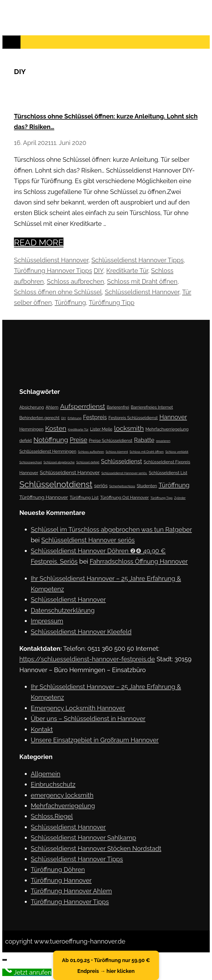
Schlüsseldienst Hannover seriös (88, 540)
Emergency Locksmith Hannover (78, 708)
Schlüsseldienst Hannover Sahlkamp (83, 838)
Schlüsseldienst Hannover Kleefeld (81, 632)
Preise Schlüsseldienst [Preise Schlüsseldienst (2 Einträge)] (111, 440)
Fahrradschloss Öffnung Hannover (139, 561)
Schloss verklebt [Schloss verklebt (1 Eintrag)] (177, 452)
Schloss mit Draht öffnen (142, 281)
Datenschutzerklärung (63, 610)
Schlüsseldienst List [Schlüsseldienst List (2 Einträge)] (168, 473)
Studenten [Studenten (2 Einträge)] (147, 486)
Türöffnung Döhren (58, 869)
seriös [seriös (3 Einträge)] (101, 485)
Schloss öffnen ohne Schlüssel (58, 292)
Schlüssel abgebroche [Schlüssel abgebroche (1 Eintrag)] (59, 462)
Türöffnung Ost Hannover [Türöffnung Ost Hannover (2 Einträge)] (124, 497)
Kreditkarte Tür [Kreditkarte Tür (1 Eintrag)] (78, 429)
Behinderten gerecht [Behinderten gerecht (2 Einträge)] (39, 418)
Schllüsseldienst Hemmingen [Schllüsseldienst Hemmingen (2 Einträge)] (48, 451)
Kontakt (42, 729)
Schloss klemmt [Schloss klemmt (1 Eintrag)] (117, 452)
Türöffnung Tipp (112, 302)
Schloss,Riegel (52, 816)
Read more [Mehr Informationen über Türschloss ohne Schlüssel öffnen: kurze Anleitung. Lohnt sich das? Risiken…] (39, 243)
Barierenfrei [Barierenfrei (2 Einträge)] (118, 407)
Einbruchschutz (53, 784)
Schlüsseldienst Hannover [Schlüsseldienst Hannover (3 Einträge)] (70, 472)
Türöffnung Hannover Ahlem (71, 891)
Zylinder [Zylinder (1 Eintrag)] (180, 498)
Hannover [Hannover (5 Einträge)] (173, 417)
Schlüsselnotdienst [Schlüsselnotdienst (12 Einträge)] (56, 484)
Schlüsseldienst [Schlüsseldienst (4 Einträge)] (122, 461)
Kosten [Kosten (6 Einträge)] (56, 428)
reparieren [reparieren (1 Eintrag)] (163, 441)
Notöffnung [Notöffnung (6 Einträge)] (51, 440)
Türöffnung (70, 302)
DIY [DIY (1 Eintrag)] (64, 418)
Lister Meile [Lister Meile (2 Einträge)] (101, 429)
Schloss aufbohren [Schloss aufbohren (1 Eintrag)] (91, 452)
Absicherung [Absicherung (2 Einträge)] (32, 407)
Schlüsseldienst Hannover (51, 260)
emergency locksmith (62, 795)
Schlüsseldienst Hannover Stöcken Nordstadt (96, 848)
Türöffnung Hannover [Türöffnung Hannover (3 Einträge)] (44, 497)
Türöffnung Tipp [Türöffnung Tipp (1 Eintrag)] (162, 498)
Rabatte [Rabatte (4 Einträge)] (144, 440)
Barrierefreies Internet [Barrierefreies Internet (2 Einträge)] (152, 407)
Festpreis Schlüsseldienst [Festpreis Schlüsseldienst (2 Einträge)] (133, 418)
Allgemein (46, 774)
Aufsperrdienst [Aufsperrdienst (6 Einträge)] (83, 406)
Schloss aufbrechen (75, 281)
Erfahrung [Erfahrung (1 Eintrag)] (75, 418)
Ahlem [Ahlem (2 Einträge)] (52, 407)
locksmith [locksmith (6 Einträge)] (129, 428)
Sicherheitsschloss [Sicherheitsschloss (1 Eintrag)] (122, 486)
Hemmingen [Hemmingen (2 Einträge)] (31, 429)
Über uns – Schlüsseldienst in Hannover (88, 719)
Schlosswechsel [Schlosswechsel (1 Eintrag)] (31, 462)
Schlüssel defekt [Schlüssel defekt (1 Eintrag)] (88, 462)
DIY (98, 271)
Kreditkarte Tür (127, 271)
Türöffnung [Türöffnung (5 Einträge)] (174, 485)
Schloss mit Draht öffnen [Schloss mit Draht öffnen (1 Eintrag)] (147, 452)
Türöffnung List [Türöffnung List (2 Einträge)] (84, 497)
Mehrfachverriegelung (63, 806)
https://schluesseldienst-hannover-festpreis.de (87, 659)
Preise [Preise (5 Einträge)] (79, 440)
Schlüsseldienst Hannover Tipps (137, 260)
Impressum (47, 621)
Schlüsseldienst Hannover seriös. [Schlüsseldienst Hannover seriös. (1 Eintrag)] (124, 473)
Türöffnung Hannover (61, 880)
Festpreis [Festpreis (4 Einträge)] (95, 417)
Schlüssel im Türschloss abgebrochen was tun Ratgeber (111, 529)
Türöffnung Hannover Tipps (53, 271)
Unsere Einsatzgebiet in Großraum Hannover (95, 740)
